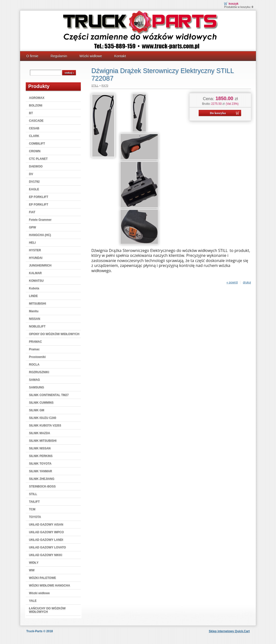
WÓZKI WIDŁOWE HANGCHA (49, 585)
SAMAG (34, 380)
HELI (32, 243)
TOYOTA (35, 517)
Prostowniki (37, 357)
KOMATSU (36, 281)
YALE (33, 601)
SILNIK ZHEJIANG (42, 479)
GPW (33, 227)
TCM (32, 509)
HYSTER (35, 250)
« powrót (232, 282)
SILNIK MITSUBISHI (43, 441)
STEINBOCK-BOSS (42, 486)
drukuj (247, 282)
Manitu (34, 311)
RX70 (105, 86)
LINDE (33, 296)
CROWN (35, 151)
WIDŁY (34, 563)
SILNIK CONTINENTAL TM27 (49, 395)
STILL (33, 494)
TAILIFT (34, 502)
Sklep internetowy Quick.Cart (229, 631)
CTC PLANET (38, 159)
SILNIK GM (37, 410)
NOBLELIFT (37, 326)
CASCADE (36, 121)
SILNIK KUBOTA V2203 (45, 425)
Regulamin (59, 56)
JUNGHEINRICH (40, 265)
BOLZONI (36, 105)
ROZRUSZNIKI (39, 372)
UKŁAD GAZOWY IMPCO (46, 532)
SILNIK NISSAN (40, 448)
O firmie (32, 56)
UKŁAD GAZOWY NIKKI (46, 555)
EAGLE (34, 189)
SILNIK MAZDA (40, 433)
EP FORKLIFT (39, 197)
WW (32, 570)
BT (31, 113)
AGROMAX (37, 98)
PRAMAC (35, 342)
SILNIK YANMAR (41, 471)
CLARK (34, 136)
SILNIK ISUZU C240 (43, 418)
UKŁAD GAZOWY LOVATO (47, 547)
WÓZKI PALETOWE (42, 578)
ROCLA (34, 365)
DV (31, 174)
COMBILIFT (37, 144)
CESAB (34, 128)
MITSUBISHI (37, 304)
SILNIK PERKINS (41, 456)
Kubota (34, 288)
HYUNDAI (36, 258)
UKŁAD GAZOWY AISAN (46, 525)
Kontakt (120, 56)
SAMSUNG (36, 387)
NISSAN (34, 319)
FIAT (32, 212)
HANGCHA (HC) (40, 235)
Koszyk (234, 4)
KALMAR (35, 273)
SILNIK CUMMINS (41, 403)
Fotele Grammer (40, 220)
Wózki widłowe (91, 56)
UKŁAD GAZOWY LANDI (46, 540)
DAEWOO (36, 166)
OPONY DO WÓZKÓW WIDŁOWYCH (54, 334)
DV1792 (34, 182)
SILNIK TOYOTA (40, 464)
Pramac (34, 349)
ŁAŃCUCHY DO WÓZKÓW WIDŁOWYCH (47, 610)
